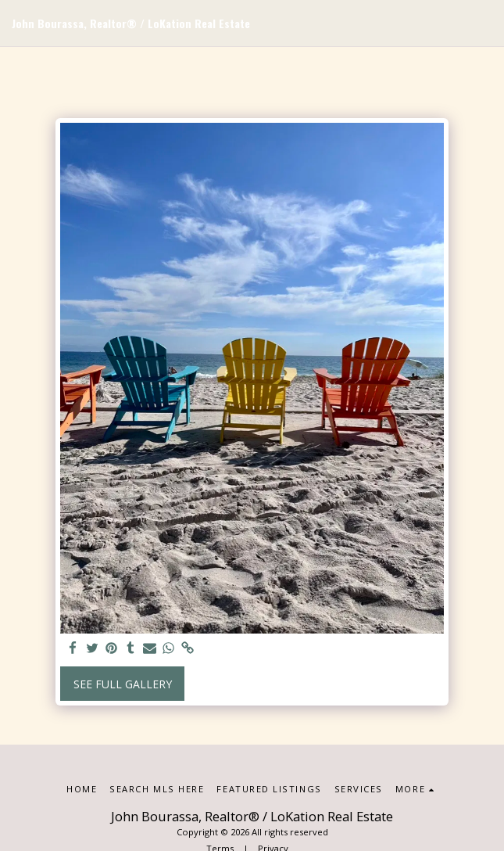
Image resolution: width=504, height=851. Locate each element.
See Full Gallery (123, 684)
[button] (483, 23)
